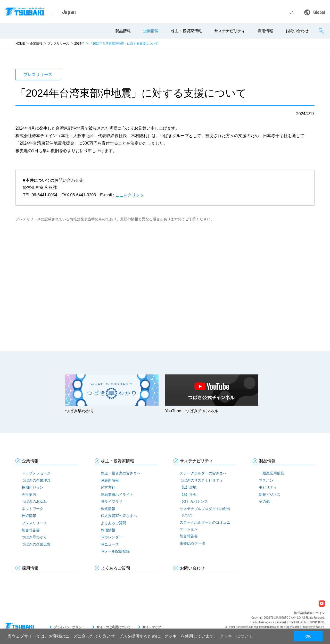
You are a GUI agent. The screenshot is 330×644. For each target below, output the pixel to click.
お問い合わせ (297, 31)
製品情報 (123, 31)
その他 (264, 501)
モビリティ (268, 487)
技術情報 (29, 516)
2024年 (79, 44)
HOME (20, 44)
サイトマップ (152, 627)
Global (319, 12)
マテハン (266, 480)
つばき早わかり (34, 537)
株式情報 (108, 509)
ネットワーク (32, 509)
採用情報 (265, 31)
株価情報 (108, 530)
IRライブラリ (112, 501)
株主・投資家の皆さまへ (121, 473)
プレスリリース (58, 44)
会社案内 (29, 495)
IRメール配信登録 (115, 551)
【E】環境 (188, 487)
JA (292, 12)
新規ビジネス (270, 495)
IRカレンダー (112, 537)
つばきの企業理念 (36, 480)
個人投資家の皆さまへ (119, 516)
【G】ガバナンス (194, 501)
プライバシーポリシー (69, 627)
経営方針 (108, 487)
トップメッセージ (36, 473)
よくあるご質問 (113, 523)
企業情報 (151, 31)
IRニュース (110, 544)
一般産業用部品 (271, 473)
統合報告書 (31, 530)
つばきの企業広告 (36, 544)
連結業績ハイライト (117, 495)
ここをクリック (130, 195)
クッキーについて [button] (236, 636)
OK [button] (308, 636)
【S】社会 (188, 495)
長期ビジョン (32, 487)
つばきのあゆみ (34, 501)
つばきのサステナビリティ (201, 480)
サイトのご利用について (113, 627)
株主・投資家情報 (186, 31)
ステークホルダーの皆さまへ (203, 473)
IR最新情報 (110, 480)
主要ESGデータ (193, 543)
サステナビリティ (230, 31)
